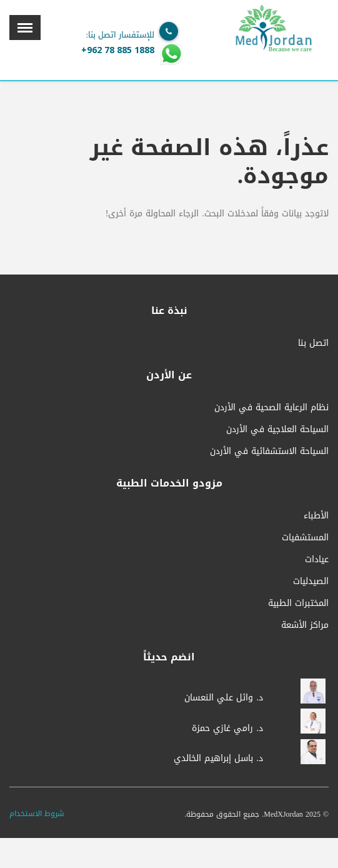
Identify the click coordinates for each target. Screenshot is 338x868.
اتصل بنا (313, 343)
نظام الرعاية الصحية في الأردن (271, 407)
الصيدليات (311, 581)
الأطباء (316, 516)
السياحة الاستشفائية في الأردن (269, 451)
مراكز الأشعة (305, 625)
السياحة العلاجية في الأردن (277, 429)
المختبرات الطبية (298, 603)
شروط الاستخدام (37, 814)
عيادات (317, 559)
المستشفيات (305, 537)
